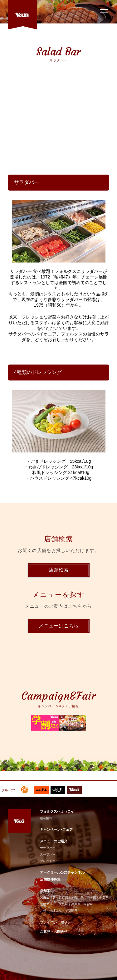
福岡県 (73, 911)
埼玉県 (91, 898)
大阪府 (63, 904)
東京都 (63, 898)
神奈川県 (77, 898)
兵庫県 (76, 904)
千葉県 (104, 898)
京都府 (88, 904)
